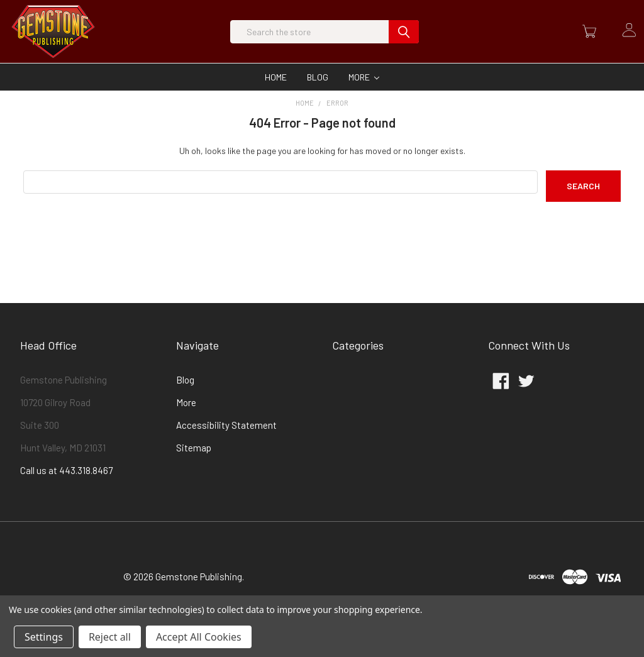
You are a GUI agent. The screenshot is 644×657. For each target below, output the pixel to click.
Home (276, 102)
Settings (44, 637)
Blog (318, 102)
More (364, 102)
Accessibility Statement (226, 450)
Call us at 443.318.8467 (66, 495)
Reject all (110, 637)
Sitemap (194, 473)
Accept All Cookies (199, 637)
